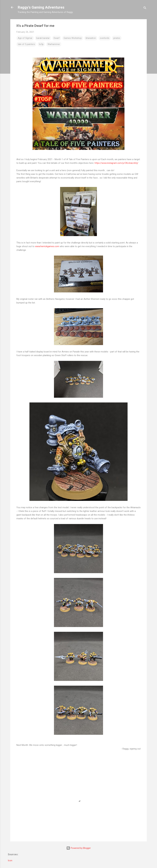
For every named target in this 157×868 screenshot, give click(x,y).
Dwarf (57, 38)
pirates (117, 38)
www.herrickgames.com (47, 246)
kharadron (91, 38)
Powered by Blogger (79, 848)
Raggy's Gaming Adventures (41, 7)
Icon (10, 860)
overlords (105, 38)
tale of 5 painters (26, 44)
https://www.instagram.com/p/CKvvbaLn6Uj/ (116, 163)
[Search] (145, 8)
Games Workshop (73, 38)
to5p (41, 44)
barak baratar (43, 38)
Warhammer (54, 44)
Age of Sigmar (25, 38)
